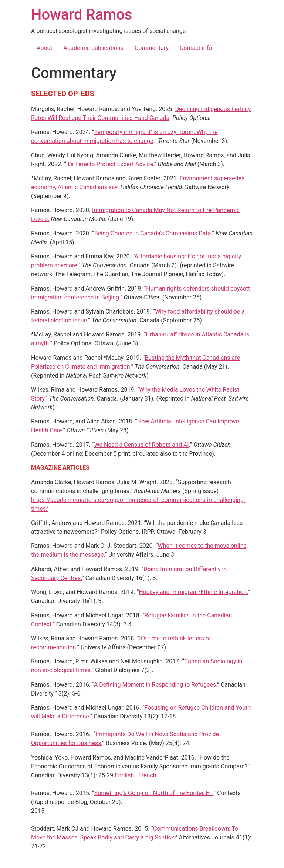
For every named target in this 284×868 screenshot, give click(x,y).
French (147, 775)
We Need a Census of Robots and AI (142, 445)
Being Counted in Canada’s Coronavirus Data (153, 233)
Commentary (152, 48)
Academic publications (94, 48)
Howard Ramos (82, 15)
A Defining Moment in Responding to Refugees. (155, 685)
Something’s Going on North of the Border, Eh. (154, 793)
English (124, 775)
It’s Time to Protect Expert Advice (110, 164)
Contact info (196, 48)
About (45, 48)
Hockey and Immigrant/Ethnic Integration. (193, 592)
